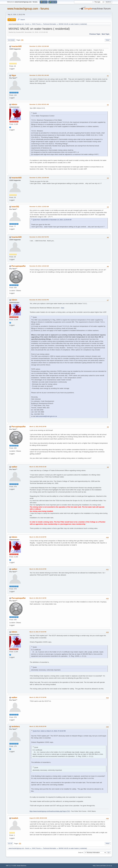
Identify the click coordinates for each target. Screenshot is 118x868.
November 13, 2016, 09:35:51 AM (39, 104)
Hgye (14, 75)
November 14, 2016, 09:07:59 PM (39, 237)
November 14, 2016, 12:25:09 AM (39, 178)
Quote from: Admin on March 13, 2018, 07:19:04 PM (49, 731)
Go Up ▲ (110, 866)
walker (14, 467)
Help (94, 866)
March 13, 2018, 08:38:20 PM (38, 726)
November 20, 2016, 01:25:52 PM (39, 300)
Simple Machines (22, 866)
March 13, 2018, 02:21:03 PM (38, 569)
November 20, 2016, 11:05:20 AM (39, 266)
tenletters (16, 726)
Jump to (81, 852)
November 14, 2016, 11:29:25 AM (39, 207)
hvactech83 (17, 46)
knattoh (15, 818)
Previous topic (95, 34)
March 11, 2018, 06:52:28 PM (38, 427)
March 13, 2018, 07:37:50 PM (38, 697)
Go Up (10, 844)
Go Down (11, 40)
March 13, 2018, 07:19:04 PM (38, 632)
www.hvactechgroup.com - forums (28, 9)
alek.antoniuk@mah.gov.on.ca (46, 416)
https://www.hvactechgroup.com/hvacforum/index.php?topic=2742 (50, 811)
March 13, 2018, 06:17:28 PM (38, 598)
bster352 (15, 207)
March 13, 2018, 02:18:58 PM (38, 537)
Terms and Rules (101, 866)
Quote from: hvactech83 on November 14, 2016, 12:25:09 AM (52, 220)
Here (63, 308)
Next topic (106, 34)
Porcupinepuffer (19, 266)
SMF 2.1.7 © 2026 (11, 866)
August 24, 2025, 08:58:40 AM (38, 818)
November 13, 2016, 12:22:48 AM (39, 46)
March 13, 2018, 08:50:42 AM (38, 467)
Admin (14, 104)
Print (108, 40)
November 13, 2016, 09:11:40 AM (39, 75)
